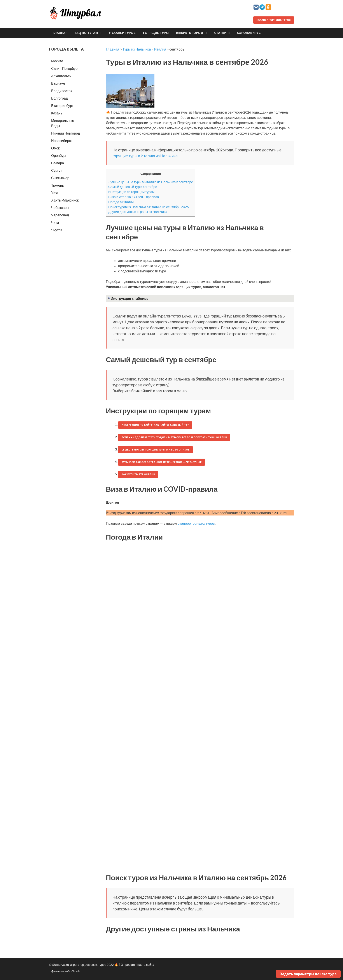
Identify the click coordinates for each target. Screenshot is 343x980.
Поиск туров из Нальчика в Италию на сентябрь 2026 (149, 207)
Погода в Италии (121, 202)
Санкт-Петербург (65, 68)
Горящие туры (156, 33)
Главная (60, 33)
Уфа (55, 193)
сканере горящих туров (196, 523)
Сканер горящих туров (274, 20)
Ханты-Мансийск (65, 200)
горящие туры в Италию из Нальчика (145, 156)
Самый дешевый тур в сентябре (133, 187)
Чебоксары (60, 208)
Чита (55, 222)
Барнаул (58, 83)
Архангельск (61, 76)
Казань (57, 113)
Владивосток (62, 91)
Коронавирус (249, 33)
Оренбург (59, 155)
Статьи (220, 33)
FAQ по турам (86, 33)
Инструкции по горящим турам (131, 192)
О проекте (128, 965)
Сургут (57, 170)
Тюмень (58, 185)
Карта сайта (146, 965)
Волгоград (59, 98)
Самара (58, 163)
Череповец (60, 215)
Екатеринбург (62, 106)
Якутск (57, 230)
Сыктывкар (60, 178)
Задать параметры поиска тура (308, 974)
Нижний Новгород (66, 133)
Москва (57, 61)
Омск (55, 148)
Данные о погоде (61, 971)
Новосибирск (62, 141)
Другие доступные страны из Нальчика (138, 212)
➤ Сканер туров (122, 33)
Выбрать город (190, 33)
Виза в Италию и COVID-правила (134, 197)
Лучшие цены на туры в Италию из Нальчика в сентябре (151, 182)
